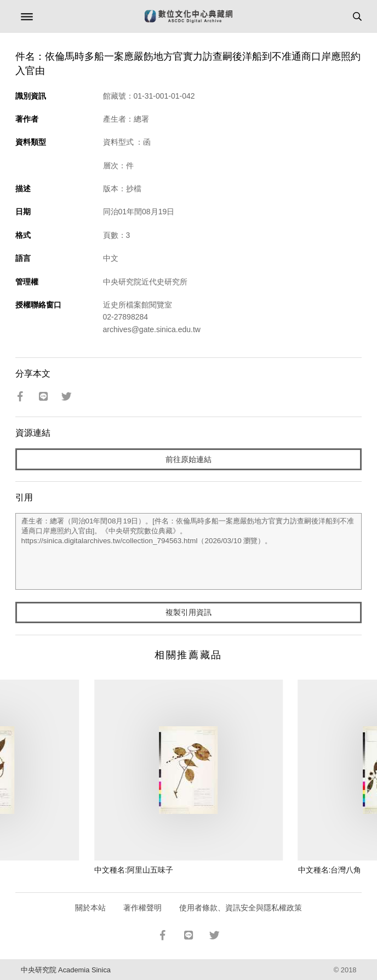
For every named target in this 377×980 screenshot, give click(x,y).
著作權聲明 (142, 908)
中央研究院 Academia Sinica (66, 970)
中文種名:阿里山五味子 (134, 870)
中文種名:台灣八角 (330, 870)
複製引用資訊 (188, 612)
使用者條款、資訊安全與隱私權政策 (241, 908)
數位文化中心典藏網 (188, 16)
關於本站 (90, 908)
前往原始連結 (188, 459)
